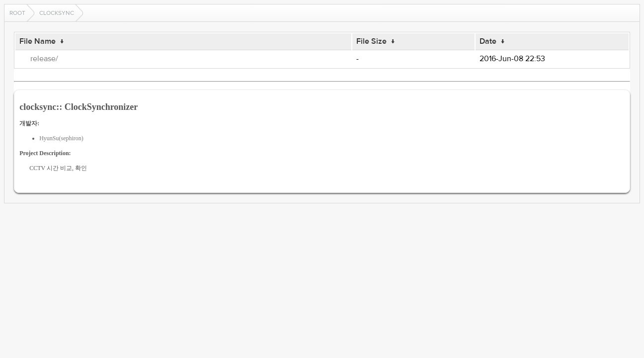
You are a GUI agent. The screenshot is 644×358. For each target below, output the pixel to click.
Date (488, 41)
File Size (371, 41)
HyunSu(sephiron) (61, 138)
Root (17, 13)
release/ (44, 59)
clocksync (57, 13)
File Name (38, 41)
